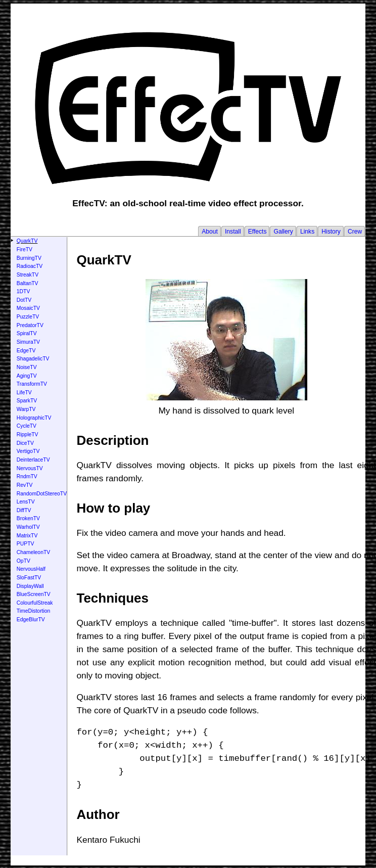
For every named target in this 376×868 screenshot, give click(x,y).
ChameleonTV (33, 552)
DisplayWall (30, 586)
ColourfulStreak (35, 603)
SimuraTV (28, 342)
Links (307, 232)
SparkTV (27, 401)
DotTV (24, 300)
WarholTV (28, 527)
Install (233, 232)
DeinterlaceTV (33, 460)
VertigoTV (28, 451)
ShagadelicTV (33, 359)
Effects (257, 232)
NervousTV (30, 468)
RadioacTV (30, 266)
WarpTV (26, 409)
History (331, 232)
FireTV (25, 249)
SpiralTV (27, 333)
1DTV (23, 291)
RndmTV (27, 476)
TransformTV (32, 384)
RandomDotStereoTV (42, 494)
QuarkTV (27, 241)
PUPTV (26, 544)
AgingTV (27, 376)
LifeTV (24, 393)
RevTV (25, 485)
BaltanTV (28, 283)
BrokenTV (28, 518)
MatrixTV (27, 536)
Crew (355, 232)
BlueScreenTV (34, 594)
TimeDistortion (34, 611)
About (210, 232)
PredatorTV (30, 325)
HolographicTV (34, 418)
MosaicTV (28, 308)
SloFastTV (29, 578)
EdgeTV (26, 351)
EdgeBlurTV (31, 620)
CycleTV (27, 426)
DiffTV (24, 510)
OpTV (23, 561)
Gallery (283, 232)
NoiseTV (27, 367)
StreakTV (28, 275)
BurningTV (29, 258)
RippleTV (28, 435)
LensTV (26, 502)
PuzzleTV (28, 317)
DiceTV (25, 443)
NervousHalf (31, 569)
